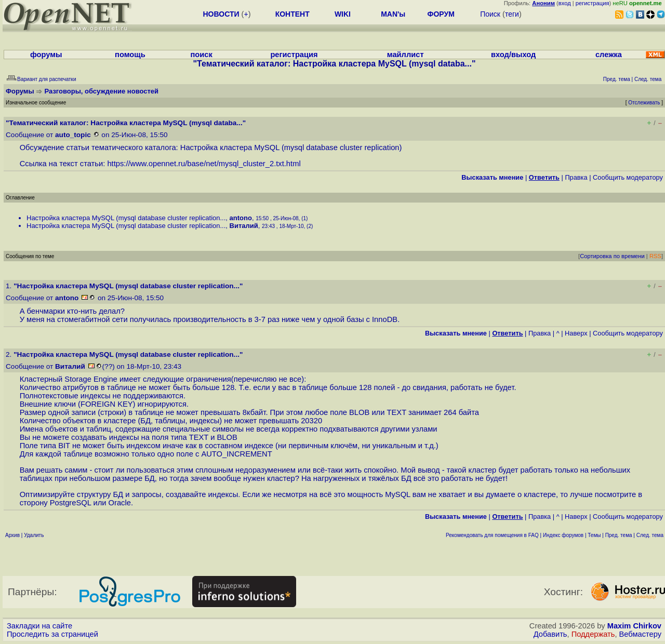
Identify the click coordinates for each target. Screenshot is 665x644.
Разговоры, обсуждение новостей (102, 91)
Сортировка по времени (612, 256)
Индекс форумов (563, 535)
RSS (655, 256)
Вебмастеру (640, 634)
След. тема (650, 535)
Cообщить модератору (628, 177)
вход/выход (513, 55)
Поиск (490, 14)
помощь (130, 55)
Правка (576, 177)
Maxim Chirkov (634, 626)
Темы (594, 535)
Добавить (550, 634)
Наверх (576, 333)
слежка (609, 55)
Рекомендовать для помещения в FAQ (492, 535)
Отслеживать (644, 103)
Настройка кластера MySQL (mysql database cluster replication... (126, 218)
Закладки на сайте (39, 626)
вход (565, 3)
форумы (46, 55)
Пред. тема (619, 535)
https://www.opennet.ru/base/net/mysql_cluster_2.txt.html (204, 164)
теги (512, 14)
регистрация (593, 3)
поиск (201, 55)
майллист (405, 55)
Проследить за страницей (52, 634)
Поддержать (593, 634)
